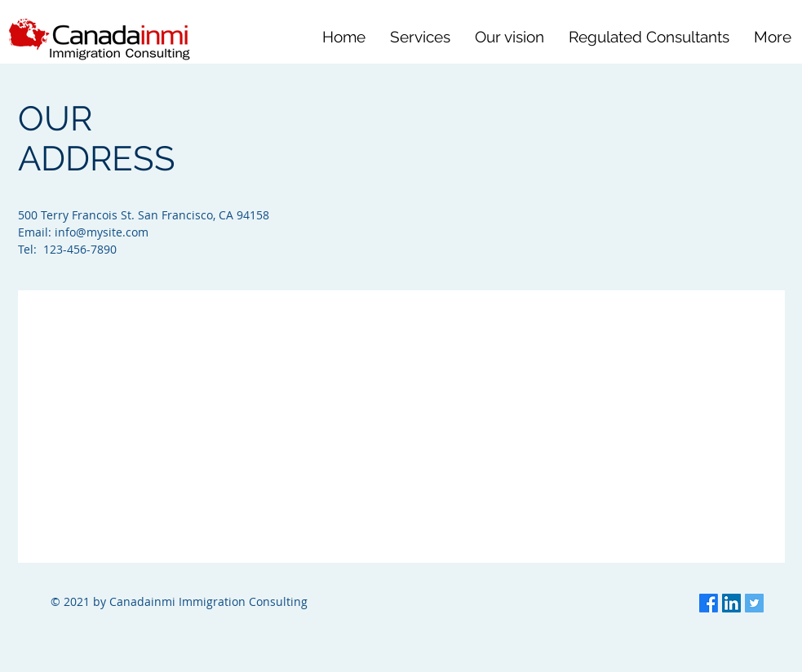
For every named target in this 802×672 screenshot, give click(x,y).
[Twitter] (754, 603)
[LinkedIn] (731, 603)
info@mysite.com (102, 232)
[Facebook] (709, 603)
